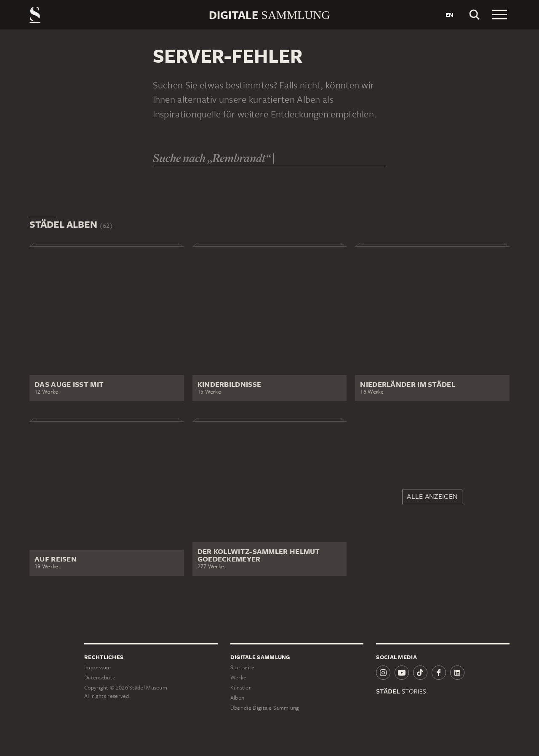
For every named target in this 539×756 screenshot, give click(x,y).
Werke (239, 677)
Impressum (98, 667)
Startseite (243, 667)
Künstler (241, 688)
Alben (237, 698)
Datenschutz (99, 677)
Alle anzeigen (432, 496)
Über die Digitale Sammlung (265, 708)
